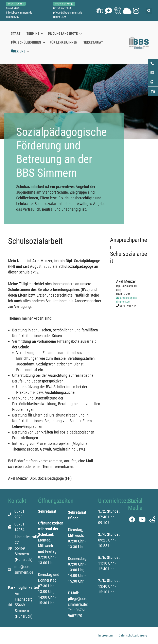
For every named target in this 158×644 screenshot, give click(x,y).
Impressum (106, 635)
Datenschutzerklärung (133, 635)
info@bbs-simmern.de (19, 13)
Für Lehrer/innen (64, 42)
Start (16, 34)
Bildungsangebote (63, 34)
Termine (33, 34)
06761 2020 (13, 8)
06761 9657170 (62, 8)
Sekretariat (93, 42)
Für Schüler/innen (26, 42)
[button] (100, 11)
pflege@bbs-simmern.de (68, 13)
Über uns (18, 51)
